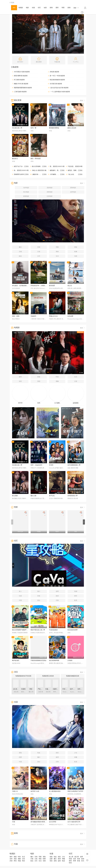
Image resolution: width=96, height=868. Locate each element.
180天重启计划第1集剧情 (22, 72)
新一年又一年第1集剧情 (57, 76)
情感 (76, 591)
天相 (14, 822)
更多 (76, 8)
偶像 (57, 381)
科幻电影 (26, 192)
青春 (57, 252)
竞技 (51, 861)
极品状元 (15, 159)
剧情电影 (26, 196)
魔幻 (20, 247)
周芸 (31, 689)
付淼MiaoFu (49, 689)
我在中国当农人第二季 (57, 166)
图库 (57, 8)
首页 (14, 8)
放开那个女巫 (35, 791)
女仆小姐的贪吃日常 (74, 822)
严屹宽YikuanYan (43, 689)
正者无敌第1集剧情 (20, 92)
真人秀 (71, 857)
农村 (20, 381)
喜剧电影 (50, 188)
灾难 (20, 252)
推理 (57, 757)
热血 (39, 753)
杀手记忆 (52, 496)
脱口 (39, 591)
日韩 (57, 600)
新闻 (51, 8)
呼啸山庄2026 (53, 316)
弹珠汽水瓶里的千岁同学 (75, 791)
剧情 (69, 8)
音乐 (83, 861)
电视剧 (21, 8)
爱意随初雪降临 (54, 128)
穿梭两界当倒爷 (19, 174)
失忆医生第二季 (17, 128)
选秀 (57, 591)
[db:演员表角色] (18, 689)
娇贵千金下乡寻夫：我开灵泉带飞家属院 (27, 166)
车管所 (51, 465)
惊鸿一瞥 (33, 128)
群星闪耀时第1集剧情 (21, 76)
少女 (76, 753)
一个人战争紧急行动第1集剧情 (60, 92)
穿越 (19, 861)
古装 (39, 252)
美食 (39, 596)
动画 (76, 256)
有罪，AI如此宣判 (36, 465)
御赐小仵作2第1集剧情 (21, 84)
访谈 (20, 596)
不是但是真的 (72, 166)
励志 (20, 256)
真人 (20, 591)
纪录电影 (50, 196)
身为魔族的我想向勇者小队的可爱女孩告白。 (45, 822)
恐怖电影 (50, 192)
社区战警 (70, 316)
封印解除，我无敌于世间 (58, 174)
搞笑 (57, 753)
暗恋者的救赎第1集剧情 (57, 80)
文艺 (39, 256)
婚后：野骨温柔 (36, 159)
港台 (39, 600)
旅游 (57, 596)
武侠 (11, 861)
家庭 (39, 377)
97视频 (12, 3)
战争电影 (73, 192)
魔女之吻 (33, 496)
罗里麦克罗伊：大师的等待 (39, 286)
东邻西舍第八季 (73, 496)
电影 (27, 8)
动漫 (33, 8)
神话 (15, 861)
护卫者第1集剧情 (19, 80)
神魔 (76, 757)
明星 (63, 8)
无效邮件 (33, 316)
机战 (63, 861)
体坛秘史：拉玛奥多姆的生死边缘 (23, 286)
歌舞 (76, 252)
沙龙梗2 (70, 660)
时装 (57, 377)
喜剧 (39, 381)
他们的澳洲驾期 (54, 660)
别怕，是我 (16, 316)
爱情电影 (73, 188)
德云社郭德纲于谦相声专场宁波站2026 (44, 166)
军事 (74, 861)
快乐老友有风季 (19, 170)
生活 (57, 256)
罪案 (57, 247)
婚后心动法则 (72, 128)
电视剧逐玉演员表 (48, 676)
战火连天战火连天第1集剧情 (59, 88)
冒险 (76, 247)
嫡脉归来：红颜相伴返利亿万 (42, 174)
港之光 (70, 286)
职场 (79, 861)
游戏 (55, 861)
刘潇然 (23, 689)
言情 (39, 247)
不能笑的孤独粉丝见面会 (38, 660)
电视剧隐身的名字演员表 (23, 676)
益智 (59, 861)
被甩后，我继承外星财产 (76, 170)
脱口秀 (77, 857)
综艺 (39, 8)
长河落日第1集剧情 (56, 84)
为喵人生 (35, 170)
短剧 (45, 8)
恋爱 (20, 757)
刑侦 (23, 861)
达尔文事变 (53, 822)
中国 (20, 600)
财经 (76, 596)
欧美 (76, 600)
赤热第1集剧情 (54, 72)
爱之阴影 (15, 496)
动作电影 (26, 188)
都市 (20, 377)
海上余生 (71, 174)
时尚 (70, 863)
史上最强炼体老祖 (55, 791)
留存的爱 (52, 286)
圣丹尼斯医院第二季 (74, 465)
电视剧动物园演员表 (73, 676)
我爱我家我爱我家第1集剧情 (23, 88)
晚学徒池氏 (16, 660)
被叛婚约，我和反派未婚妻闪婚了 (61, 170)
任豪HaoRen (57, 689)
